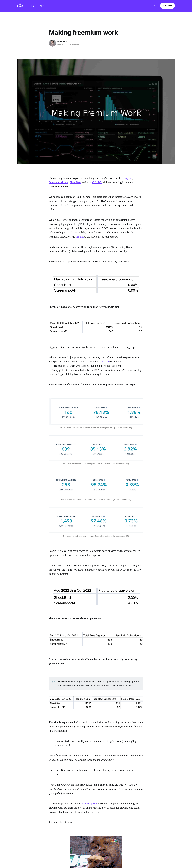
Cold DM (97, 182)
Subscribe (167, 6)
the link (80, 237)
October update (89, 803)
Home (33, 6)
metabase (104, 362)
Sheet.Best (75, 182)
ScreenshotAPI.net (59, 182)
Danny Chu (63, 41)
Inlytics (128, 178)
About (42, 6)
